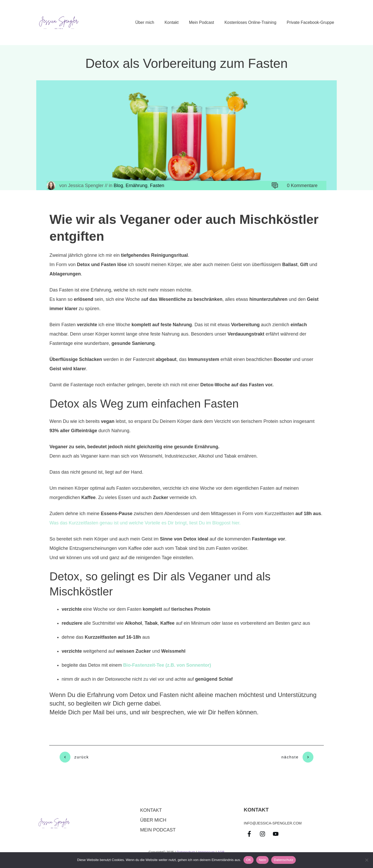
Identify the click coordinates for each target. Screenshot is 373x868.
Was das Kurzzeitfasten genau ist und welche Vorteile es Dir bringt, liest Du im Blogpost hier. (145, 523)
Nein (262, 860)
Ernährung (137, 186)
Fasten (157, 186)
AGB (221, 850)
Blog (118, 186)
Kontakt (151, 808)
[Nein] (367, 860)
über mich (153, 818)
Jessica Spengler (86, 186)
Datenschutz (186, 850)
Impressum (206, 850)
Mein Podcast (158, 828)
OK (249, 860)
